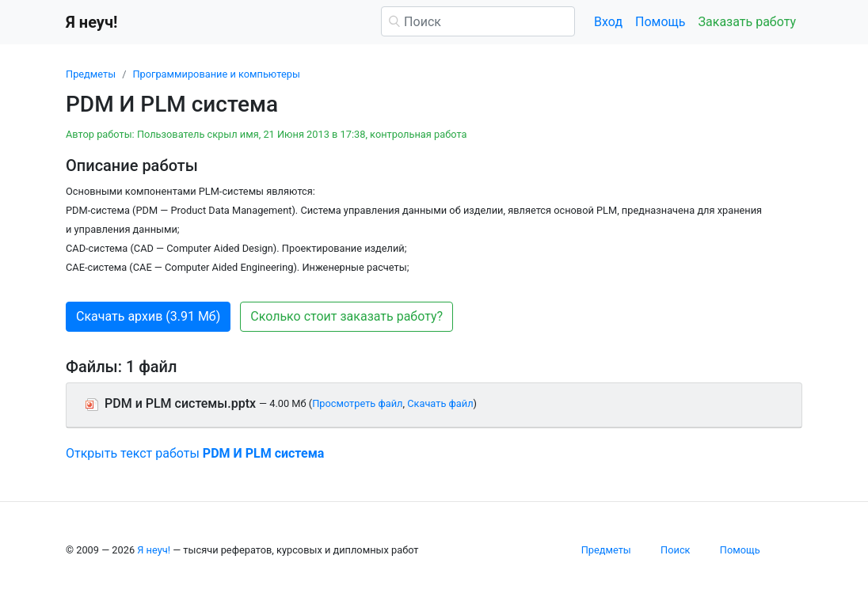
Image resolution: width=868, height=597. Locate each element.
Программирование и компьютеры (216, 74)
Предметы (91, 74)
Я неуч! (154, 550)
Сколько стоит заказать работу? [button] (346, 316)
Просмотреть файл (357, 403)
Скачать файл (440, 403)
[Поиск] (478, 21)
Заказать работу (747, 22)
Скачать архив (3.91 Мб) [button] (148, 316)
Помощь (660, 22)
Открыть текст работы (195, 453)
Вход (608, 22)
